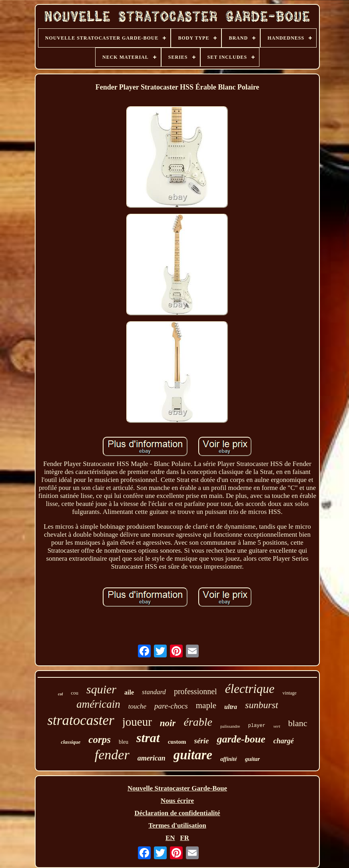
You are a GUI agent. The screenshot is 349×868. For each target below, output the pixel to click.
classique (71, 742)
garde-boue (241, 739)
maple (206, 705)
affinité (229, 759)
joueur (137, 722)
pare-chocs (171, 706)
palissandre (230, 726)
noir (168, 723)
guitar (253, 759)
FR (184, 838)
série (202, 741)
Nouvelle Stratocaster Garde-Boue (177, 788)
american (152, 758)
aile (129, 692)
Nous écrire (177, 801)
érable (198, 722)
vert (277, 726)
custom (177, 742)
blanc (298, 723)
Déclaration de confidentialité (177, 813)
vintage (290, 693)
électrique (250, 689)
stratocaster (81, 720)
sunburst (262, 705)
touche (137, 706)
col (60, 694)
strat (148, 738)
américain (98, 704)
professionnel (195, 691)
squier (101, 689)
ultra (231, 707)
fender (112, 755)
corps (100, 740)
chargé (284, 741)
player (256, 726)
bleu (124, 742)
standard (154, 692)
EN (170, 838)
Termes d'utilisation (177, 825)
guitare (193, 755)
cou (75, 693)
